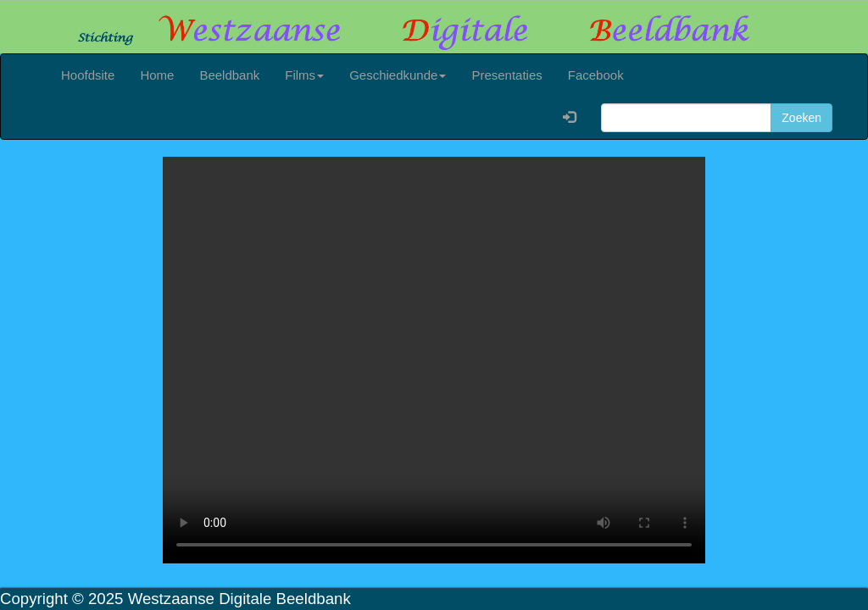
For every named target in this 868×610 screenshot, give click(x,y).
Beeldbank (229, 75)
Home (157, 75)
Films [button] (304, 75)
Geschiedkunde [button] (398, 75)
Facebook (596, 75)
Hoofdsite (88, 75)
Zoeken (801, 118)
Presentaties (506, 75)
